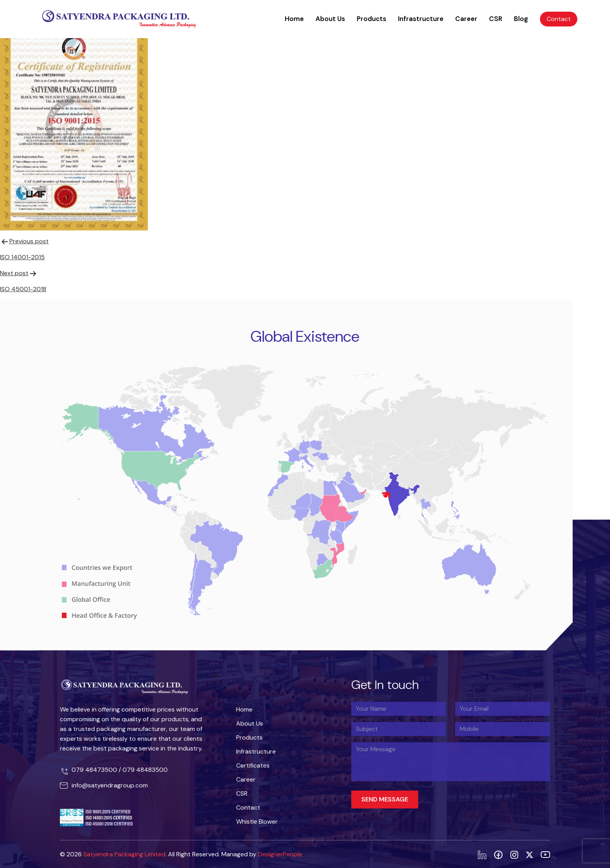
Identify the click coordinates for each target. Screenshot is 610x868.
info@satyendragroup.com (110, 785)
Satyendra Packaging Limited (124, 854)
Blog (521, 19)
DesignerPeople (280, 854)
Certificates (253, 765)
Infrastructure (421, 19)
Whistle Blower (257, 821)
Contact (559, 19)
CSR (496, 19)
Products (372, 19)
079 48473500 (95, 770)
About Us (330, 19)
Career (466, 19)
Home (294, 19)
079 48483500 (145, 770)
